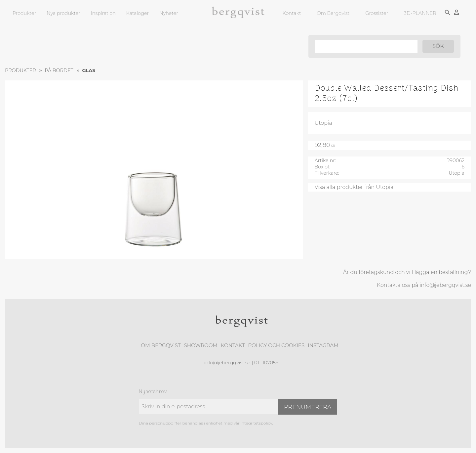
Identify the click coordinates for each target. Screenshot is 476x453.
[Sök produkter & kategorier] (366, 46)
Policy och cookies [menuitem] (276, 345)
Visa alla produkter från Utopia (354, 187)
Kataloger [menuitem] (138, 13)
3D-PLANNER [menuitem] (420, 13)
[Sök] (438, 46)
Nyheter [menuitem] (169, 13)
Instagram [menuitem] (323, 345)
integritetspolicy (256, 423)
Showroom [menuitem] (201, 345)
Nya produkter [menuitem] (63, 13)
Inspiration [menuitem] (103, 13)
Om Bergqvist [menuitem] (333, 13)
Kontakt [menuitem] (292, 13)
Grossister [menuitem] (377, 13)
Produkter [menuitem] (24, 13)
